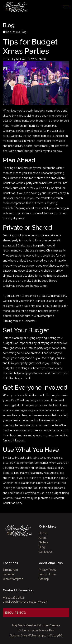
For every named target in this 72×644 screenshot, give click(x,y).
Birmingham (10, 570)
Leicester (9, 574)
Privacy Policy (48, 570)
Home (43, 533)
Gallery (43, 542)
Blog (42, 547)
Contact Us (46, 552)
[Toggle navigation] (66, 7)
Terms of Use (47, 574)
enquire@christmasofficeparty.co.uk (25, 602)
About (43, 538)
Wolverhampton (13, 579)
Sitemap (44, 579)
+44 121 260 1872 (13, 598)
